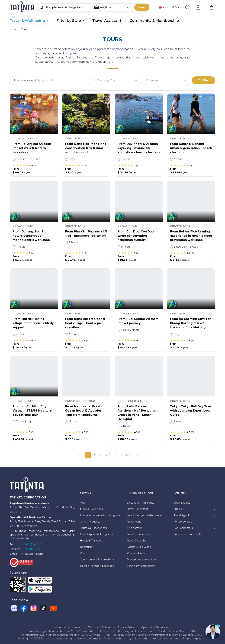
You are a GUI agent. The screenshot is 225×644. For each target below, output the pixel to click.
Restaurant (87, 547)
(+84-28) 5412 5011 (33, 544)
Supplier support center (188, 534)
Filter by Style (70, 21)
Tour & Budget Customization (145, 515)
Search (142, 7)
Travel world (134, 522)
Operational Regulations (156, 627)
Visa (82, 553)
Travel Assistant (107, 21)
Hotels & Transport (91, 541)
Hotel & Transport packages (97, 566)
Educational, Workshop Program (100, 515)
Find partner (134, 528)
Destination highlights (140, 503)
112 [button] (136, 455)
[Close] (218, 6)
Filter (204, 80)
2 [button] (94, 455)
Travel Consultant (137, 509)
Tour (83, 503)
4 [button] (106, 455)
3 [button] (100, 455)
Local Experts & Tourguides (97, 534)
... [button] (112, 455)
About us (60, 627)
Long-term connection (141, 566)
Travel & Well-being (29, 21)
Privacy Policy (126, 627)
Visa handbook (136, 553)
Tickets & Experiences (93, 528)
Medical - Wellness (91, 509)
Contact (77, 627)
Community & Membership (154, 21)
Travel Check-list (137, 541)
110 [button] (120, 455)
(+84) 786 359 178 (32, 549)
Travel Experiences (138, 534)
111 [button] (128, 455)
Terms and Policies (100, 627)
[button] (143, 455)
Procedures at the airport (142, 560)
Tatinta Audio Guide (139, 547)
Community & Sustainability (97, 560)
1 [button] (88, 455)
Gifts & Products (90, 522)
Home (14, 29)
